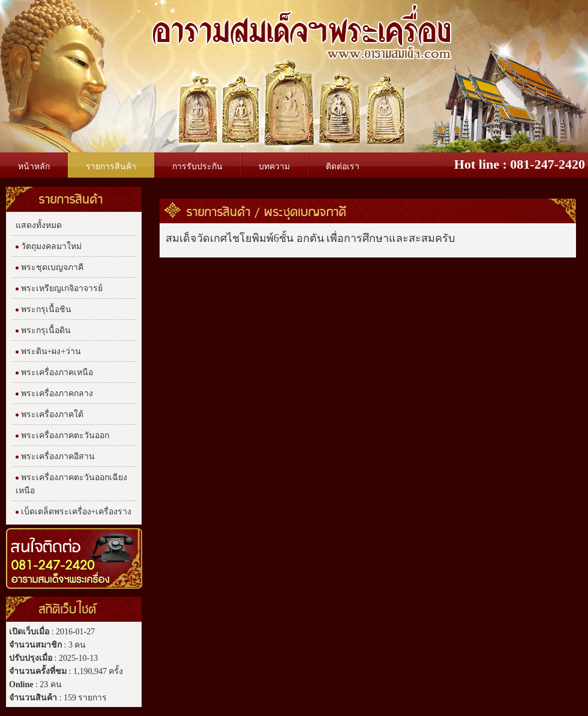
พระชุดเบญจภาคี (305, 211)
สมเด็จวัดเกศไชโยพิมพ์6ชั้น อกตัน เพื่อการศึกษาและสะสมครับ (310, 238)
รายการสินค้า (219, 211)
